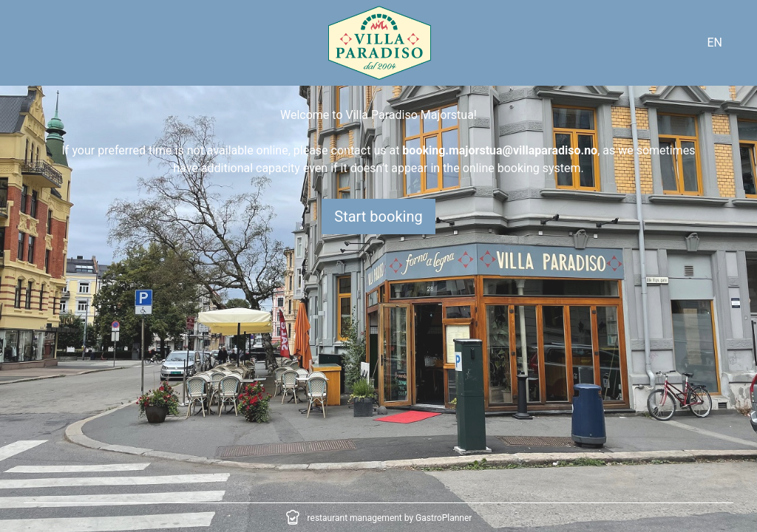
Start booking (378, 216)
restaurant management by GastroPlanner (390, 518)
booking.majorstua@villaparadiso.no (500, 150)
